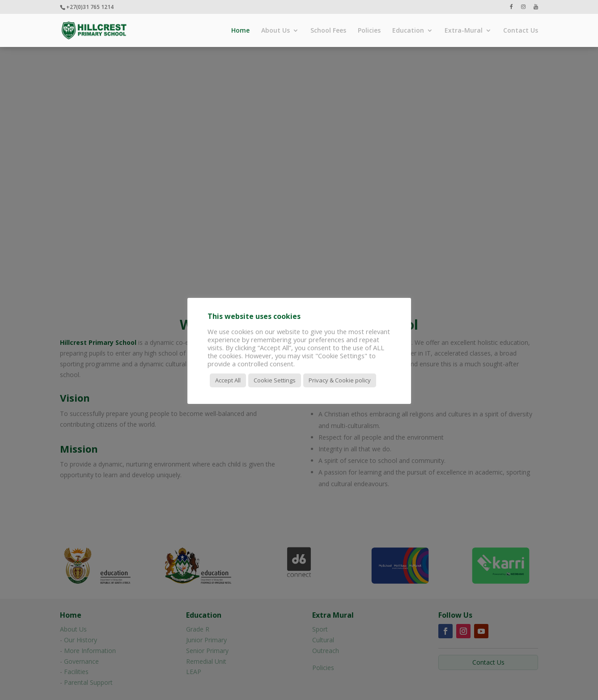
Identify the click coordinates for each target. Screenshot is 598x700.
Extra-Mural (464, 31)
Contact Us (521, 31)
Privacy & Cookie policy (340, 380)
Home (240, 31)
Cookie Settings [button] (275, 380)
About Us (276, 31)
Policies (369, 31)
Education (408, 31)
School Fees (328, 31)
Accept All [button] (228, 380)
